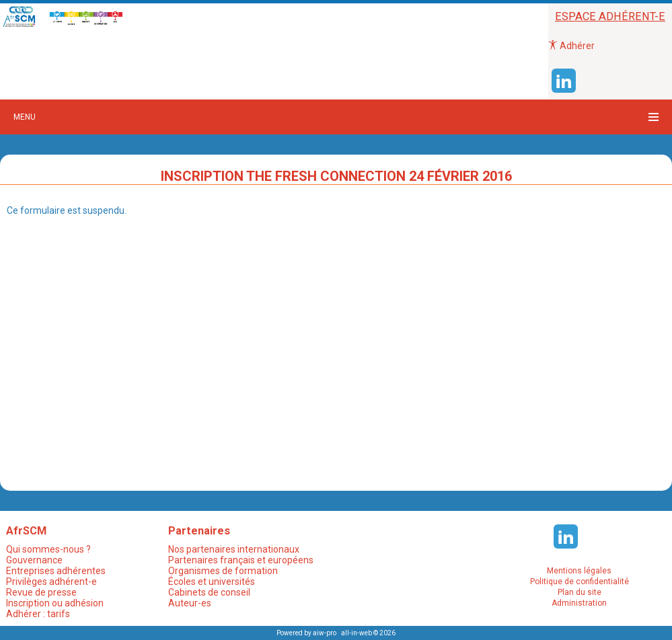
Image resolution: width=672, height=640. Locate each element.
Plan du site (580, 592)
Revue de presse (41, 592)
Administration (579, 603)
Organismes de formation (223, 571)
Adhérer (571, 46)
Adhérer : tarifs (38, 614)
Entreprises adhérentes (56, 571)
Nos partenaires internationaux (234, 549)
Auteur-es (190, 603)
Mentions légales (579, 571)
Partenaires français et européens (241, 560)
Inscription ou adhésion (55, 603)
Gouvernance (34, 560)
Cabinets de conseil (209, 592)
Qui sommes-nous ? (48, 549)
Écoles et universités (212, 582)
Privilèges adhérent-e (51, 582)
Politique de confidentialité (580, 582)
